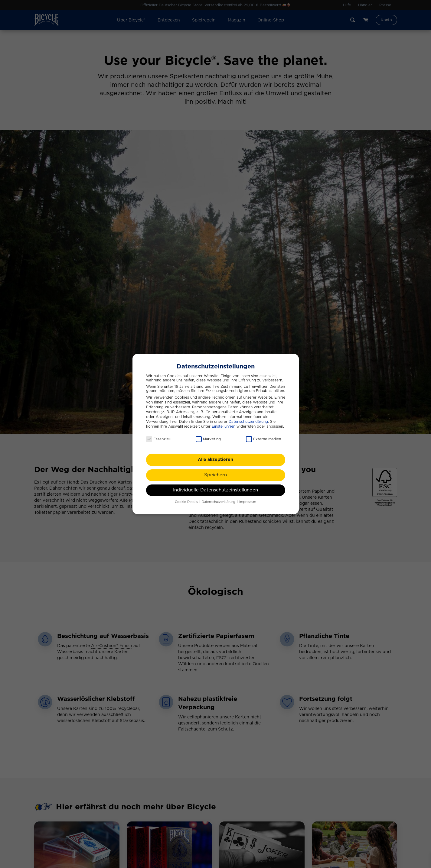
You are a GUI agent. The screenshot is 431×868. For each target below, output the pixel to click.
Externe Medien (263, 437)
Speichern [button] (215, 473)
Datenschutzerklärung (248, 419)
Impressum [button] (248, 499)
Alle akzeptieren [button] (215, 457)
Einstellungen (224, 424)
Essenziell (158, 437)
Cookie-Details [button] (187, 499)
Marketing (208, 437)
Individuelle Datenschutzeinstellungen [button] (215, 487)
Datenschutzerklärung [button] (219, 499)
